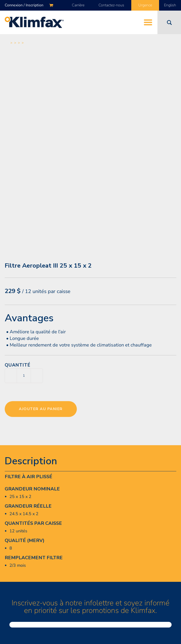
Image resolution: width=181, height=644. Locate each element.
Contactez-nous (111, 5)
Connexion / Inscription (24, 5)
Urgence (145, 5)
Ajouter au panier (41, 409)
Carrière (78, 5)
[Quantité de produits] (24, 376)
